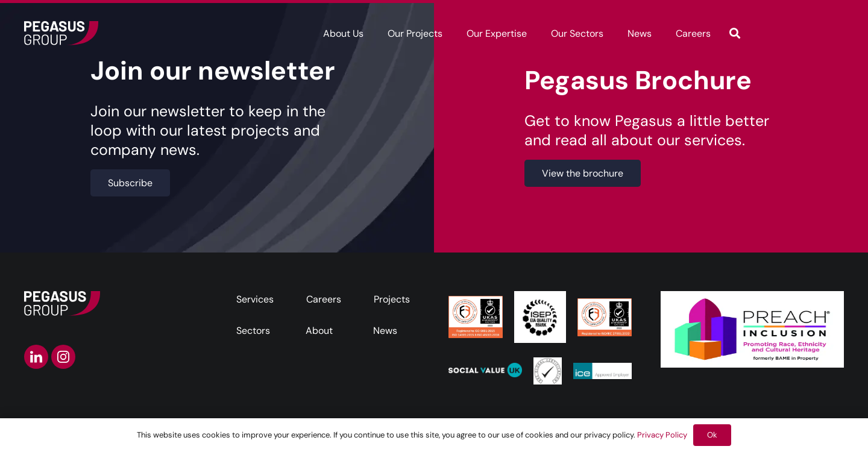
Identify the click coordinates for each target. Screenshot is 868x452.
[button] (735, 33)
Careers (324, 299)
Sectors (253, 331)
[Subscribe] (130, 183)
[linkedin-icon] (36, 357)
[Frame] (61, 33)
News (385, 331)
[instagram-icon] (63, 357)
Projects (392, 299)
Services (255, 299)
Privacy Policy (662, 435)
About (319, 331)
